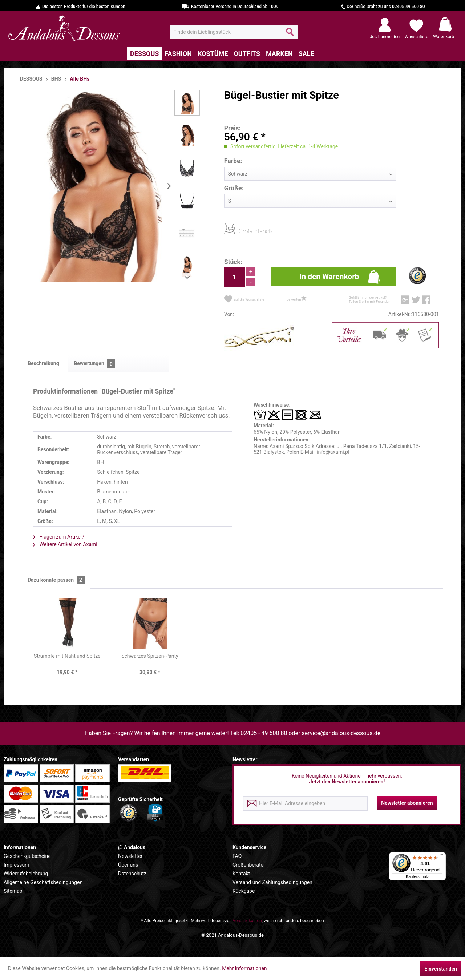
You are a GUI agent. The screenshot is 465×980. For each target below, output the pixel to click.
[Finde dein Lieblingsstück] (234, 32)
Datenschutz (132, 874)
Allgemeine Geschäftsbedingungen (43, 882)
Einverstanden (441, 969)
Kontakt (241, 874)
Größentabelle (241, 231)
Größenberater (249, 865)
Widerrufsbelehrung (26, 874)
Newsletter (130, 856)
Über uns (128, 865)
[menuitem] (234, 32)
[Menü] (441, 856)
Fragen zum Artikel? (59, 537)
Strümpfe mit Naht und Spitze (67, 656)
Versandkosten (247, 921)
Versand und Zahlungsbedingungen (272, 882)
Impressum (16, 865)
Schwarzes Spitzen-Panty (150, 656)
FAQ (237, 856)
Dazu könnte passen (56, 580)
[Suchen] (290, 35)
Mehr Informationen (244, 968)
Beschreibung (43, 363)
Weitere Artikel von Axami (65, 544)
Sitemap (13, 891)
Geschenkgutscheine (27, 856)
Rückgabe (244, 891)
